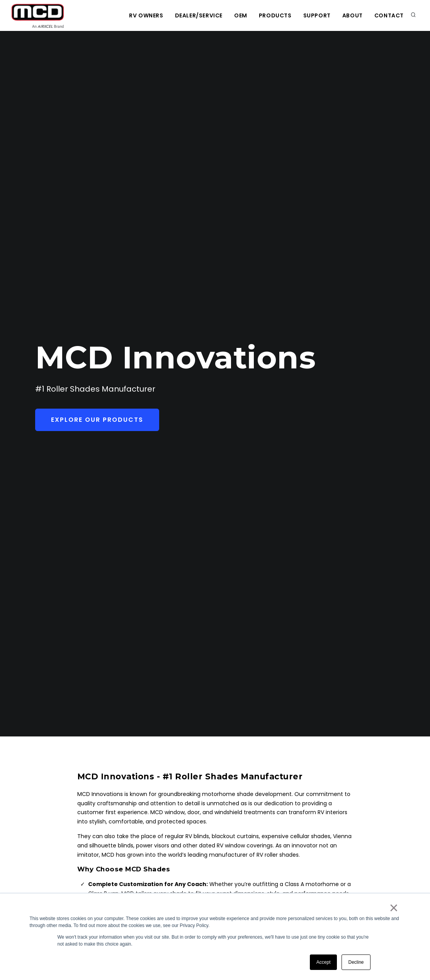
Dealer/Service (199, 15)
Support (317, 15)
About (353, 15)
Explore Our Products (97, 420)
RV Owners (146, 15)
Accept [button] (324, 962)
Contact (389, 15)
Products (275, 15)
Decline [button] (356, 962)
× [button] (393, 908)
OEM (241, 15)
